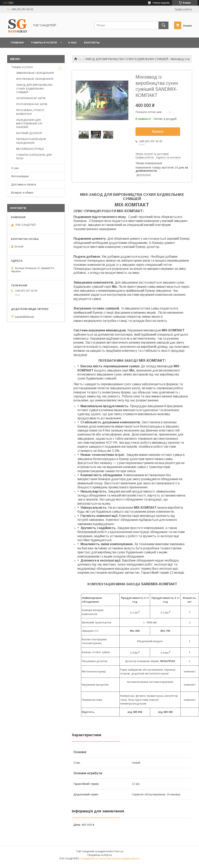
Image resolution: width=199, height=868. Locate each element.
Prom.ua (118, 851)
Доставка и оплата (24, 184)
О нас (72, 43)
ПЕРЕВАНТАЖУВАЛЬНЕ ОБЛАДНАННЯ (31, 141)
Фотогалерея (20, 176)
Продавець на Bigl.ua (100, 855)
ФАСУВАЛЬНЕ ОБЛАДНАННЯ (35, 79)
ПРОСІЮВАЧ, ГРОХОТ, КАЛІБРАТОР (31, 112)
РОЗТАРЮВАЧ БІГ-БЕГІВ (32, 104)
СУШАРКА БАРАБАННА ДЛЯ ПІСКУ (34, 157)
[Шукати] (163, 25)
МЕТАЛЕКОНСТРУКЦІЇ (30, 149)
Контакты (92, 43)
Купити (158, 132)
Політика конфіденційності (125, 859)
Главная (17, 43)
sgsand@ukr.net (24, 316)
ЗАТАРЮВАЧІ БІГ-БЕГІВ (31, 98)
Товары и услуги (44, 43)
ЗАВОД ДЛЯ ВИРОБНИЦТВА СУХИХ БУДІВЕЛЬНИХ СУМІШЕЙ (127, 59)
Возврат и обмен (22, 193)
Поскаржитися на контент (94, 859)
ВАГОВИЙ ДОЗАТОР (29, 133)
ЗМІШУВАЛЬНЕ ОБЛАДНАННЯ (35, 73)
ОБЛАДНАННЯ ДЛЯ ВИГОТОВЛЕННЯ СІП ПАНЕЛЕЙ (29, 124)
